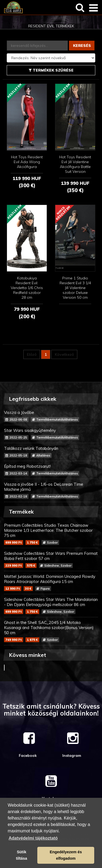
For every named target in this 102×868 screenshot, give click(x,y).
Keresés (82, 46)
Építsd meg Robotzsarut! (51, 470)
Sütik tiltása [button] (22, 855)
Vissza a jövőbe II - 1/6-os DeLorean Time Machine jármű (51, 490)
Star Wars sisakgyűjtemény (51, 434)
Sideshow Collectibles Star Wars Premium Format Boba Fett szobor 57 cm (51, 559)
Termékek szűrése (51, 70)
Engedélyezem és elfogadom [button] (66, 855)
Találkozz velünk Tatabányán (51, 452)
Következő (64, 354)
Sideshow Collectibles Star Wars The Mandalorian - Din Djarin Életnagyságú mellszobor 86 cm (51, 605)
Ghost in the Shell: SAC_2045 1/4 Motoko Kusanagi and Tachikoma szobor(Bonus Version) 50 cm (51, 631)
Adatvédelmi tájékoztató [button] (33, 838)
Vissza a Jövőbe (51, 416)
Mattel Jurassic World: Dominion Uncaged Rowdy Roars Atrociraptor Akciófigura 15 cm (51, 582)
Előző (32, 354)
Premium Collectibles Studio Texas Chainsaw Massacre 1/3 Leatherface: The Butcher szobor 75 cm (51, 534)
